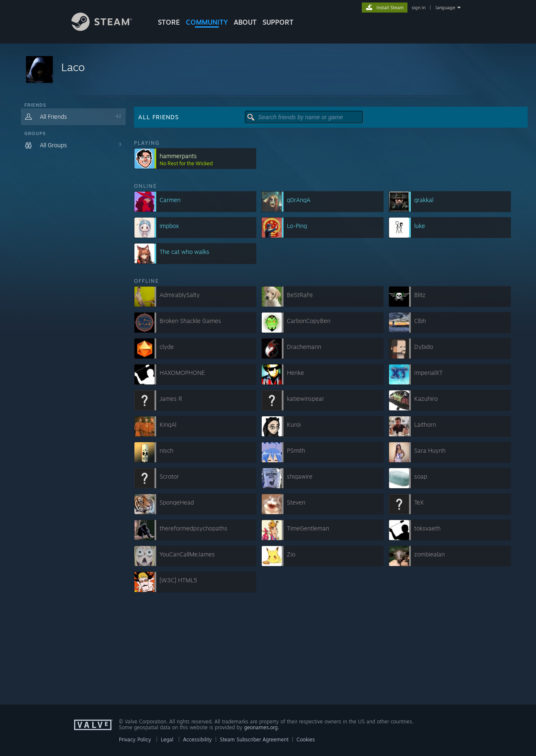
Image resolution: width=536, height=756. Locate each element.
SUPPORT (278, 22)
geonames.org (261, 727)
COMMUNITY (207, 22)
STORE (169, 22)
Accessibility (197, 739)
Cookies (306, 739)
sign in (419, 8)
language (445, 8)
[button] (268, 70)
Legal (167, 739)
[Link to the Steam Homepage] (108, 29)
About (245, 22)
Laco (73, 67)
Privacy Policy (135, 739)
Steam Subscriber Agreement (254, 739)
